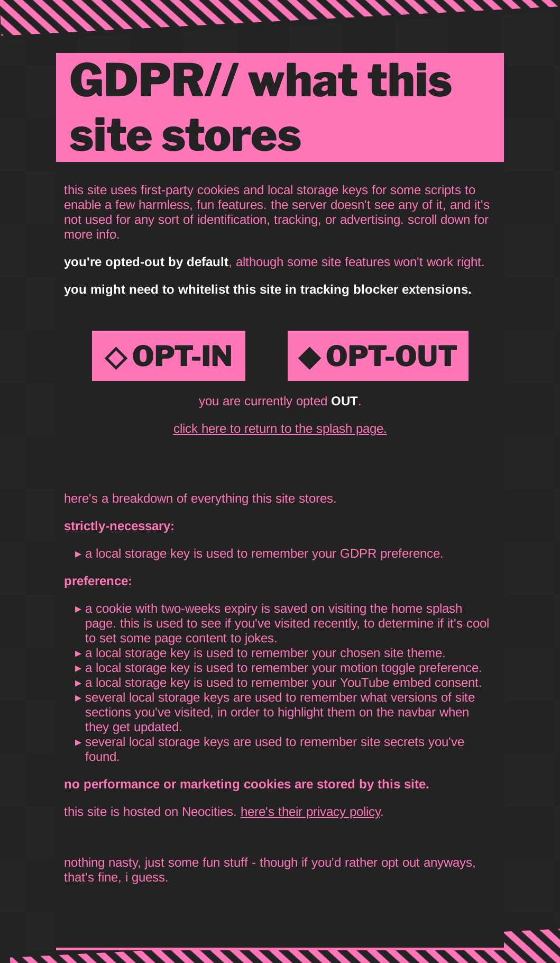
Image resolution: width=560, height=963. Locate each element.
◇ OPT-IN (169, 356)
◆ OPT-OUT (378, 356)
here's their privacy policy (310, 811)
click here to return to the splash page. (280, 428)
